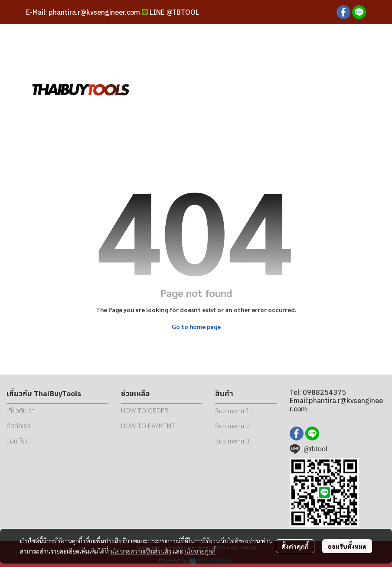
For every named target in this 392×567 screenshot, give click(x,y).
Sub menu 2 (232, 426)
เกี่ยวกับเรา (21, 411)
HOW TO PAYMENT (148, 426)
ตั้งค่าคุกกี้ (295, 546)
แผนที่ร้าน (19, 441)
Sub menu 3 (232, 441)
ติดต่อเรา (18, 426)
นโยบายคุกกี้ (200, 551)
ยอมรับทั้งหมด (347, 546)
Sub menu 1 (232, 411)
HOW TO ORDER (145, 411)
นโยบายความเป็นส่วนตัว (141, 551)
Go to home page (196, 326)
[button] (305, 89)
